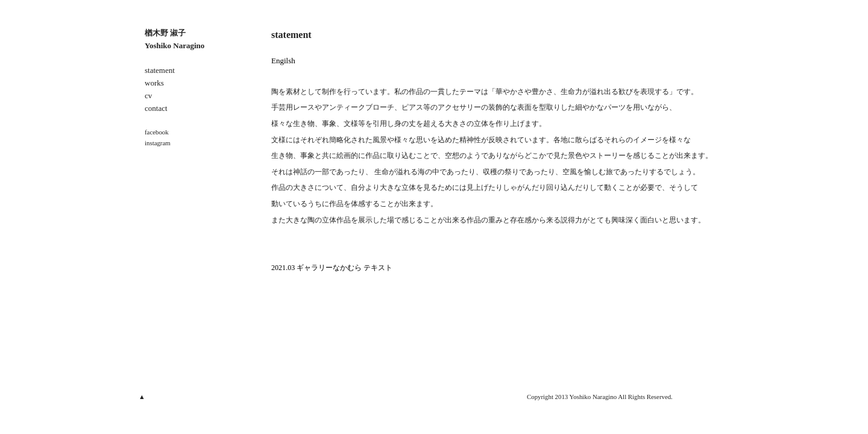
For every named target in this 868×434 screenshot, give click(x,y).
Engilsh (283, 61)
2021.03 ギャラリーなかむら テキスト (332, 268)
